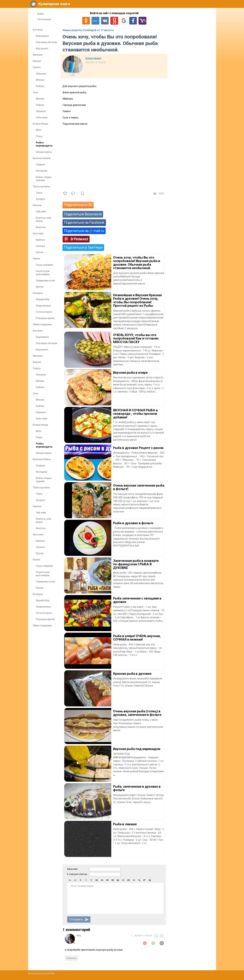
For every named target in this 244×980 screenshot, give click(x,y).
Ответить (72, 958)
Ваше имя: (73, 869)
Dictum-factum (93, 58)
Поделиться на (84, 231)
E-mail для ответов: (77, 874)
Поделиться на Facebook (84, 222)
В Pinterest (79, 239)
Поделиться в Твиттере (83, 247)
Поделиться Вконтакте (83, 214)
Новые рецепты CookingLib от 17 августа (88, 30)
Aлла (79, 936)
